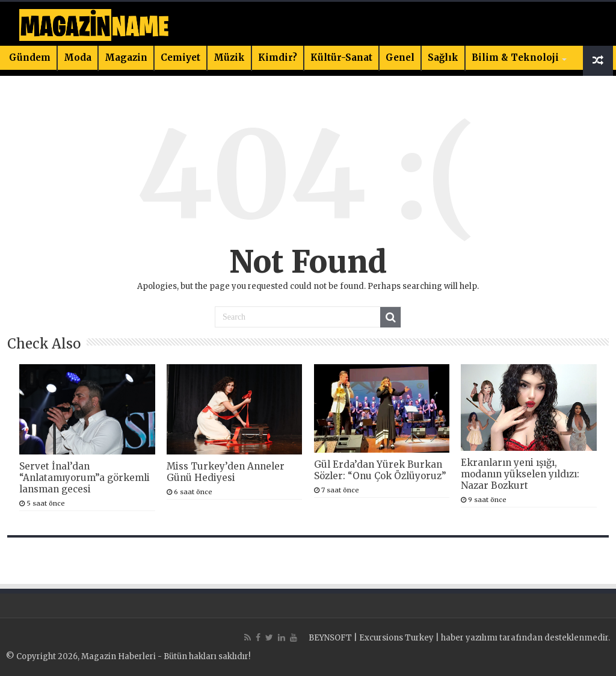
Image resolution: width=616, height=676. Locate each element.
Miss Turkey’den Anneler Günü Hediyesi (226, 472)
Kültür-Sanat (341, 57)
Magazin (126, 57)
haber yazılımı (469, 638)
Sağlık (443, 57)
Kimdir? (278, 57)
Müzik (229, 57)
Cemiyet (180, 57)
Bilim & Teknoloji (515, 57)
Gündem (30, 57)
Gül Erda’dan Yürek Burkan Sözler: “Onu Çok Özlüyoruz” (380, 470)
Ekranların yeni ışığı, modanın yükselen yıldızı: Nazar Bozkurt (520, 474)
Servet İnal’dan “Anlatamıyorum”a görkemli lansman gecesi (85, 478)
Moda (78, 57)
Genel (400, 57)
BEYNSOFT (330, 638)
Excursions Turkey (396, 638)
